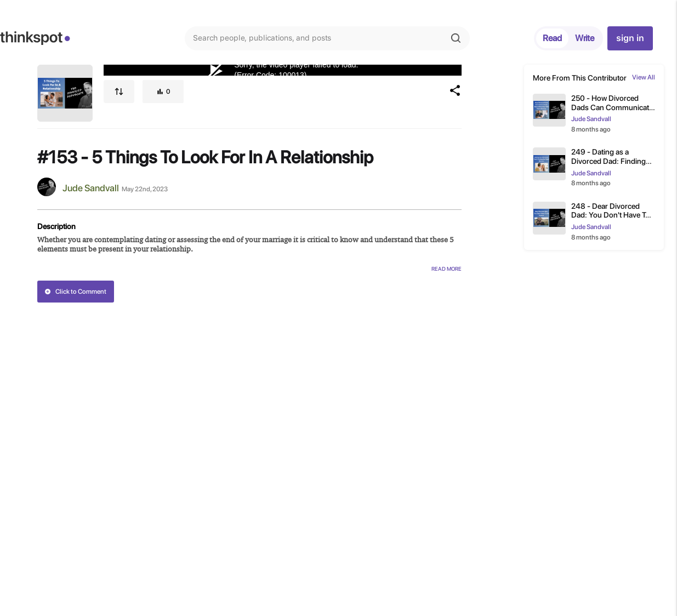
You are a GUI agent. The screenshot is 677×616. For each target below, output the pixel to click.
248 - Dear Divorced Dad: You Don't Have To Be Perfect (610, 211)
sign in (630, 38)
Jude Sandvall (91, 188)
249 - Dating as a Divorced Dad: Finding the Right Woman (608, 157)
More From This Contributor (580, 78)
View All (644, 77)
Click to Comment (75, 292)
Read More (446, 269)
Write (585, 38)
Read (552, 38)
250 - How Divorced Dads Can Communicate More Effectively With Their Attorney (612, 103)
